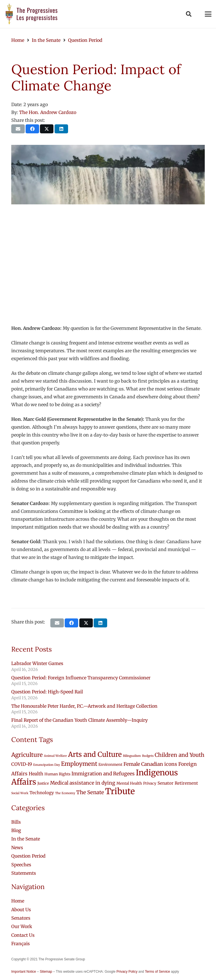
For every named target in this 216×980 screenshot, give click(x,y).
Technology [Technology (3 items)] (42, 793)
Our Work (22, 926)
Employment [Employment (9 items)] (79, 764)
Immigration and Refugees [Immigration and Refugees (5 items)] (103, 774)
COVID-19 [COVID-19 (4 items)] (22, 764)
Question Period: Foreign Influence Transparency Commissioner (81, 678)
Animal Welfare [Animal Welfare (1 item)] (55, 756)
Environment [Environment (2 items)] (110, 765)
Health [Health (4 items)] (36, 774)
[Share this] (32, 129)
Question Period (28, 856)
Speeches (21, 865)
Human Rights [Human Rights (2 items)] (57, 774)
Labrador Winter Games (37, 663)
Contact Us (23, 935)
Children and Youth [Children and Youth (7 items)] (180, 755)
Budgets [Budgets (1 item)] (148, 756)
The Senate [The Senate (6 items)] (90, 792)
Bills (16, 822)
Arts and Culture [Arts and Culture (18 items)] (95, 754)
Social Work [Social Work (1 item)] (20, 793)
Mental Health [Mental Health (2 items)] (129, 783)
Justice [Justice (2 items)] (43, 783)
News (17, 847)
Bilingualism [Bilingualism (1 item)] (132, 756)
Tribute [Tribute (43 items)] (120, 791)
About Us (21, 910)
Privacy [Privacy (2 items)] (150, 783)
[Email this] (18, 129)
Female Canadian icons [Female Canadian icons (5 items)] (150, 764)
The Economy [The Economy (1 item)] (65, 793)
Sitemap (46, 972)
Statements (24, 873)
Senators (21, 918)
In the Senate (26, 839)
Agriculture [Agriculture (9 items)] (27, 755)
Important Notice (24, 972)
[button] (189, 14)
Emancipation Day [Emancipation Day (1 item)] (47, 765)
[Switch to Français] (21, 944)
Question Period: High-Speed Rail (47, 692)
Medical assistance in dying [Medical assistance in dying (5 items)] (83, 783)
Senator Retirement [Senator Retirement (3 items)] (178, 783)
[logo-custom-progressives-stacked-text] (31, 14)
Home (18, 901)
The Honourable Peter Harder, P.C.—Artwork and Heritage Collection (84, 706)
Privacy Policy (127, 972)
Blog (16, 830)
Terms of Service (157, 972)
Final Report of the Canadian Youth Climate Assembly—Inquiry (79, 720)
